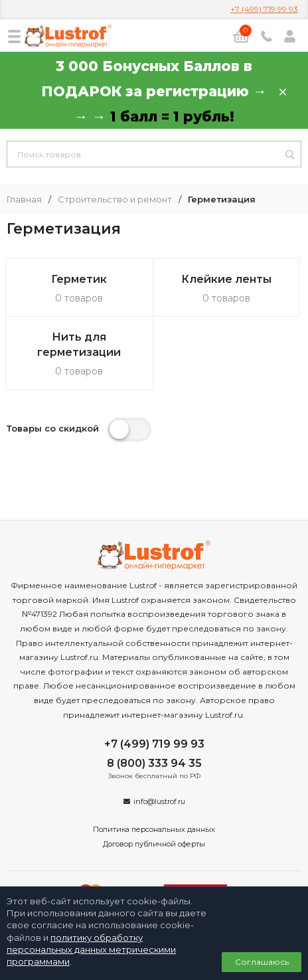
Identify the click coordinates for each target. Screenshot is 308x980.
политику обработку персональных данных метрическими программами (91, 949)
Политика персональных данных (154, 829)
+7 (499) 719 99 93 (264, 9)
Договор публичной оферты (154, 844)
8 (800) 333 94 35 (154, 763)
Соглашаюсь (262, 962)
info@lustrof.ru (159, 801)
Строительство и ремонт (115, 200)
